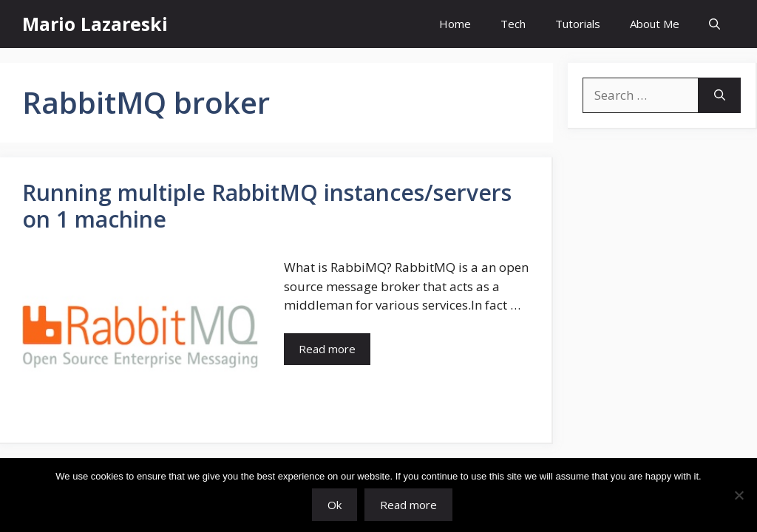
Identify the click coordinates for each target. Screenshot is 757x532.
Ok (335, 505)
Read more (408, 505)
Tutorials (578, 24)
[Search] (720, 95)
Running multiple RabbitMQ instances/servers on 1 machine (267, 206)
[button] (714, 24)
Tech (513, 24)
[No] (739, 495)
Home (455, 24)
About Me (655, 24)
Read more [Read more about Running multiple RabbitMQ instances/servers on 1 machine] (327, 349)
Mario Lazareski (95, 24)
